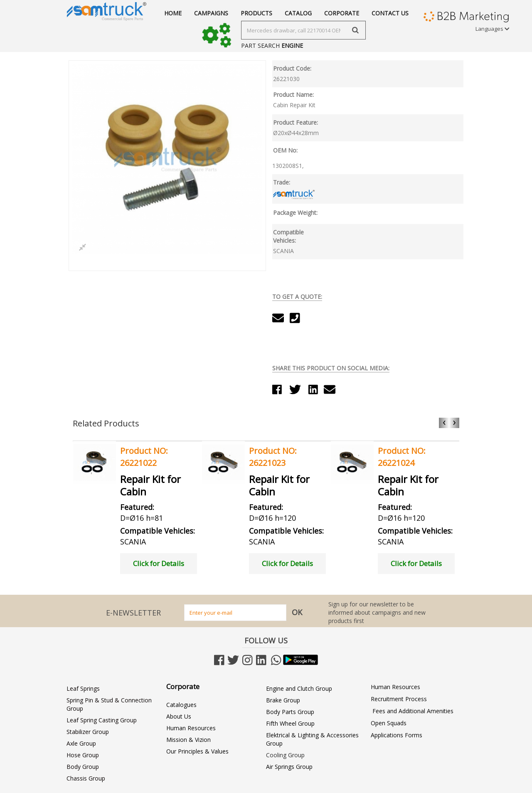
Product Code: (292, 68)
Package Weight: (295, 213)
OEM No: (285, 150)
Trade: (282, 182)
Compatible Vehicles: (288, 236)
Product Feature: (296, 122)
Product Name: (293, 95)
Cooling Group (285, 755)
